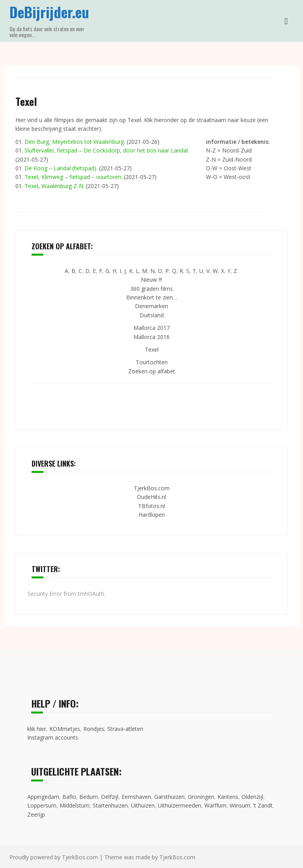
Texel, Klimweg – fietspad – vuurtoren (73, 177)
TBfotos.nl (151, 506)
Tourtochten (152, 362)
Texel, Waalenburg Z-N (54, 186)
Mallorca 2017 (151, 328)
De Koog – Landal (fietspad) (60, 168)
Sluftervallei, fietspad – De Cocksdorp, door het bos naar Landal (106, 150)
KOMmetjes (65, 729)
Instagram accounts (53, 737)
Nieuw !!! (151, 280)
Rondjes (94, 729)
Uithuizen (143, 805)
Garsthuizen (169, 797)
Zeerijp (36, 814)
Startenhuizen (110, 805)
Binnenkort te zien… (152, 297)
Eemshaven (136, 797)
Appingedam (43, 797)
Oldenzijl (252, 797)
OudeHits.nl (151, 497)
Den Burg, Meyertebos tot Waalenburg (74, 142)
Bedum (89, 797)
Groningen (201, 797)
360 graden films (151, 289)
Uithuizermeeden (180, 805)
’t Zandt (263, 805)
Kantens (228, 797)
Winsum (240, 805)
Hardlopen (152, 515)
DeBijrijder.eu (49, 12)
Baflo (69, 797)
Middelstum (75, 805)
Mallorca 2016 (151, 337)
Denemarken (151, 306)
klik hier (37, 729)
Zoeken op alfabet (152, 371)
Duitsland (152, 315)
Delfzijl (110, 797)
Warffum (215, 805)
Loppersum (42, 805)
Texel (152, 349)
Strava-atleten (125, 729)
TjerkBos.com (152, 488)
